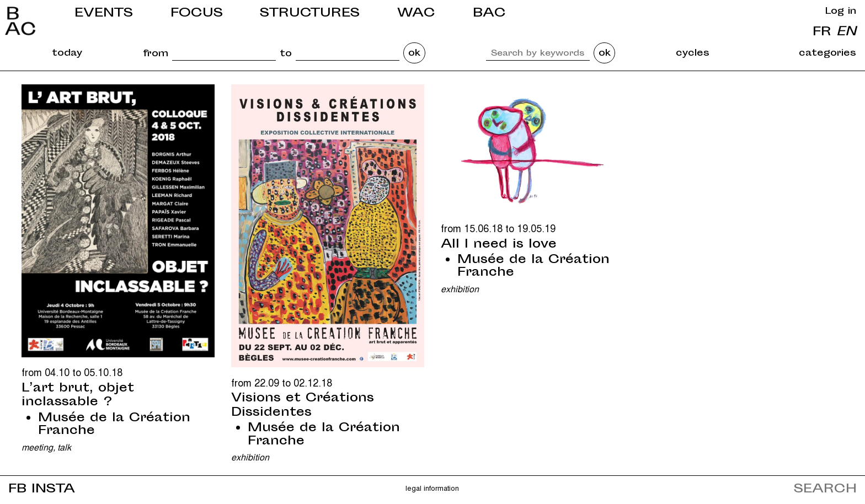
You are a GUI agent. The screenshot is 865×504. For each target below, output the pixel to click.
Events (104, 14)
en (846, 32)
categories (827, 53)
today (67, 53)
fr (822, 32)
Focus (197, 14)
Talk (64, 447)
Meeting (37, 447)
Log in (841, 12)
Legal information (432, 488)
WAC (416, 14)
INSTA (53, 489)
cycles (693, 53)
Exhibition (250, 457)
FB (17, 489)
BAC (489, 14)
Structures (310, 14)
